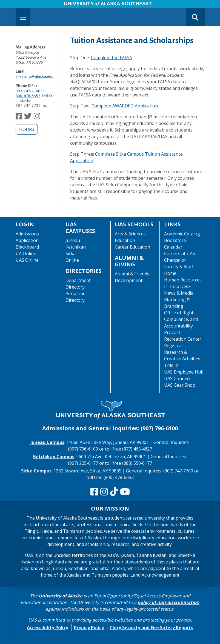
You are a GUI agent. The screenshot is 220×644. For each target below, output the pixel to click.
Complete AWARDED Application (125, 106)
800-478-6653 (28, 96)
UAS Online (27, 260)
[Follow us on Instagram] (37, 117)
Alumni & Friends (132, 274)
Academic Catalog (182, 234)
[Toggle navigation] (23, 17)
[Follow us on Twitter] (28, 117)
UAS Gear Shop (180, 385)
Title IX (171, 365)
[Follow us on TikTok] (114, 492)
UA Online (26, 253)
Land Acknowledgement (155, 575)
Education (125, 240)
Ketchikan (76, 247)
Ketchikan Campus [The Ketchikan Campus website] (54, 457)
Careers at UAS (180, 253)
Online (72, 260)
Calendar (173, 247)
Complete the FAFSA (112, 58)
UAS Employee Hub (184, 372)
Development (129, 280)
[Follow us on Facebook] (19, 117)
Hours (27, 129)
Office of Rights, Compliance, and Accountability (181, 319)
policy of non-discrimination (168, 602)
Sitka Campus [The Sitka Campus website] (36, 471)
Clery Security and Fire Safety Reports (151, 628)
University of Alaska (61, 596)
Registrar (174, 346)
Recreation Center (183, 339)
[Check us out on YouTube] (125, 492)
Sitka (71, 253)
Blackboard (27, 247)
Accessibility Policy (48, 628)
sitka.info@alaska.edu (35, 76)
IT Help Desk (177, 286)
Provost (172, 332)
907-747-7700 (28, 91)
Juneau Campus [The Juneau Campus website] (47, 442)
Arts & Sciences (130, 234)
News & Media (179, 293)
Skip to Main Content (26, 5)
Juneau (73, 240)
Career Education (132, 247)
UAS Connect (177, 378)
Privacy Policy (89, 628)
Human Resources (183, 280)
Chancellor (175, 260)
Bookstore (175, 240)
